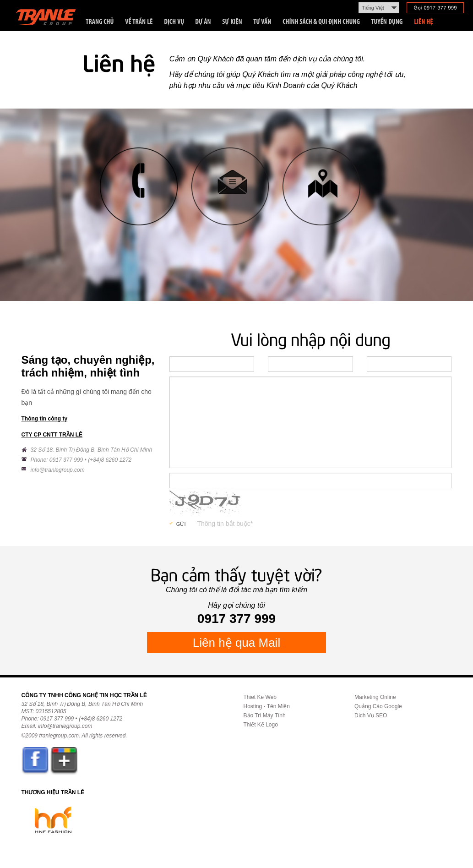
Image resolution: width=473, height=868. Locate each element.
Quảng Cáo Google (378, 706)
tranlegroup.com (59, 736)
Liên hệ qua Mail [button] (236, 643)
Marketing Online (375, 697)
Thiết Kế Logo (261, 725)
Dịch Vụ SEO (371, 715)
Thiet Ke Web (260, 697)
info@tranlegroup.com (58, 470)
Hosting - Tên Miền (267, 706)
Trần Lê (50, 19)
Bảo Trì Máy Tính (265, 715)
